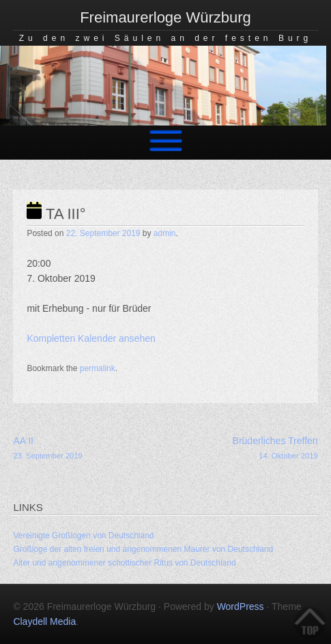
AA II (89, 449)
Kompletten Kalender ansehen (91, 338)
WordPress (241, 606)
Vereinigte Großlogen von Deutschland (83, 536)
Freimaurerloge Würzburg (165, 17)
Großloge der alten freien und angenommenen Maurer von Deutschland (143, 549)
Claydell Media (44, 621)
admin (165, 233)
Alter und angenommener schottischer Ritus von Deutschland (124, 563)
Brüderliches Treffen (242, 449)
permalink (98, 368)
